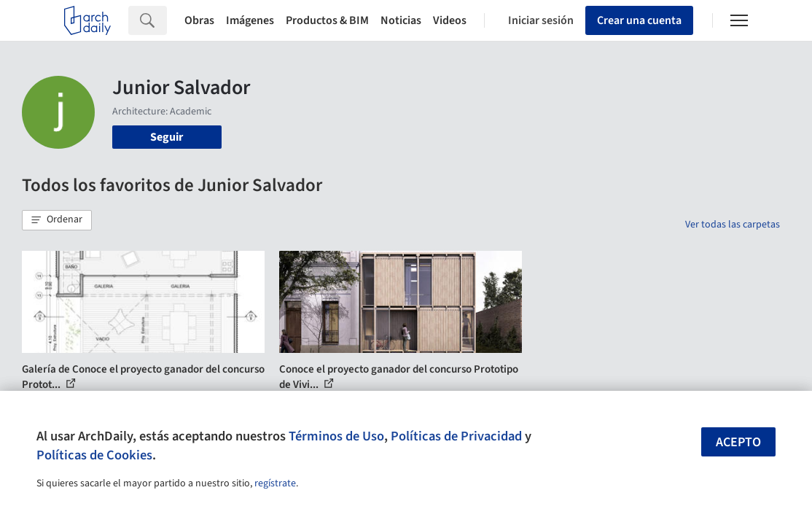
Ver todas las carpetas (733, 225)
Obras (199, 20)
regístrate (275, 483)
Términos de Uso (336, 436)
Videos (450, 20)
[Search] (167, 20)
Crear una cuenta (639, 20)
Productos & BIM (327, 20)
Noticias (401, 20)
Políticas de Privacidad (456, 436)
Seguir (167, 137)
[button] (57, 220)
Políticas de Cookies (94, 455)
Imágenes (250, 20)
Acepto (738, 442)
